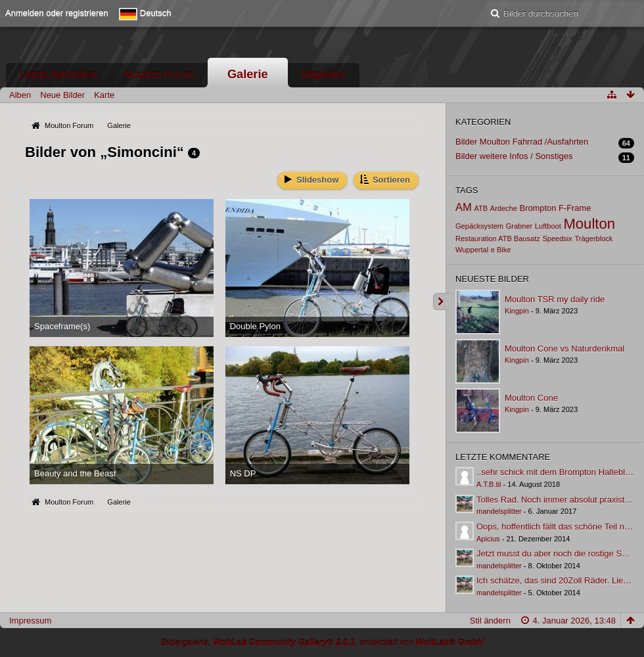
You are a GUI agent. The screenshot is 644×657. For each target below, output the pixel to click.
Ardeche (504, 208)
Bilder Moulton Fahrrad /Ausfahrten (522, 142)
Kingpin (517, 311)
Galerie (248, 74)
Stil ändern (490, 621)
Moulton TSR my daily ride (555, 299)
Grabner (519, 226)
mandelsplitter (499, 511)
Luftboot (548, 226)
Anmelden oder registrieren (57, 13)
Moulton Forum (159, 75)
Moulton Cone (531, 398)
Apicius (488, 539)
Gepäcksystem (479, 226)
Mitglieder (324, 75)
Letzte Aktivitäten (58, 75)
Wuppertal (472, 250)
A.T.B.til (489, 484)
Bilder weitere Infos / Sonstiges (514, 156)
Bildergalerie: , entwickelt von (322, 642)
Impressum (30, 621)
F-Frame (575, 208)
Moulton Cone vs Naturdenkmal (564, 349)
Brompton (538, 208)
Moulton (589, 224)
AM (464, 207)
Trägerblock (593, 238)
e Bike (501, 250)
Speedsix (557, 238)
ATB (481, 208)
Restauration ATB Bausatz (498, 238)
